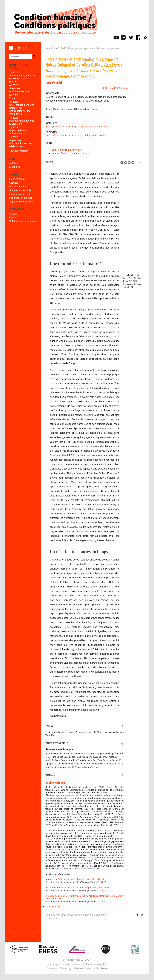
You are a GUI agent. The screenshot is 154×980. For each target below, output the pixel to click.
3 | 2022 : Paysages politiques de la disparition (82, 48)
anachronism (100, 135)
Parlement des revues (21, 198)
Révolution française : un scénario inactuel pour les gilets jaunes (77, 888)
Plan (55, 109)
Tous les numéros (19, 151)
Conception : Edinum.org (59, 968)
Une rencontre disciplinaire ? (67, 150)
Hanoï (49, 127)
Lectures (114, 48)
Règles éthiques (18, 187)
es (21, 48)
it (25, 48)
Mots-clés (15, 167)
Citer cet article (82, 109)
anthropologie (76, 127)
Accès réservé (100, 968)
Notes (69, 109)
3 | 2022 (102, 882)
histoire (89, 127)
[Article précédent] (137, 915)
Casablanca (60, 127)
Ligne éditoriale (18, 179)
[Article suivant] (142, 915)
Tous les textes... (54, 906)
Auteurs (13, 163)
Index (49, 109)
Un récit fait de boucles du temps (70, 153)
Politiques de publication (22, 221)
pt (29, 48)
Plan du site (53, 964)
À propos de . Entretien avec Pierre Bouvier (76, 879)
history (88, 135)
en (16, 48)
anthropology (75, 135)
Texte (62, 109)
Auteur (94, 109)
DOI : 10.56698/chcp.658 (116, 88)
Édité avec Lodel (82, 968)
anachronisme (102, 127)
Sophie (54, 82)
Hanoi (49, 135)
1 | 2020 (102, 891)
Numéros (50, 48)
